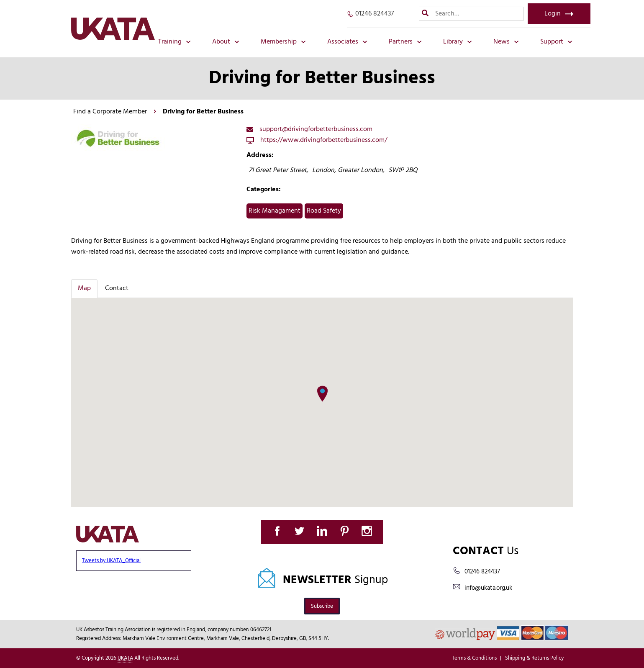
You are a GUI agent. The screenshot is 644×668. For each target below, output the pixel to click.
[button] (322, 394)
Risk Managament (275, 211)
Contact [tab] (117, 288)
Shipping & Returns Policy (534, 658)
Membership (283, 42)
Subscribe (322, 606)
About (226, 42)
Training (174, 42)
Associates (347, 42)
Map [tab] (84, 288)
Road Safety (324, 211)
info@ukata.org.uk (488, 588)
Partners (405, 42)
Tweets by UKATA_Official (111, 561)
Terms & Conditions (474, 658)
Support (556, 42)
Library (458, 42)
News (506, 42)
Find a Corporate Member (110, 112)
